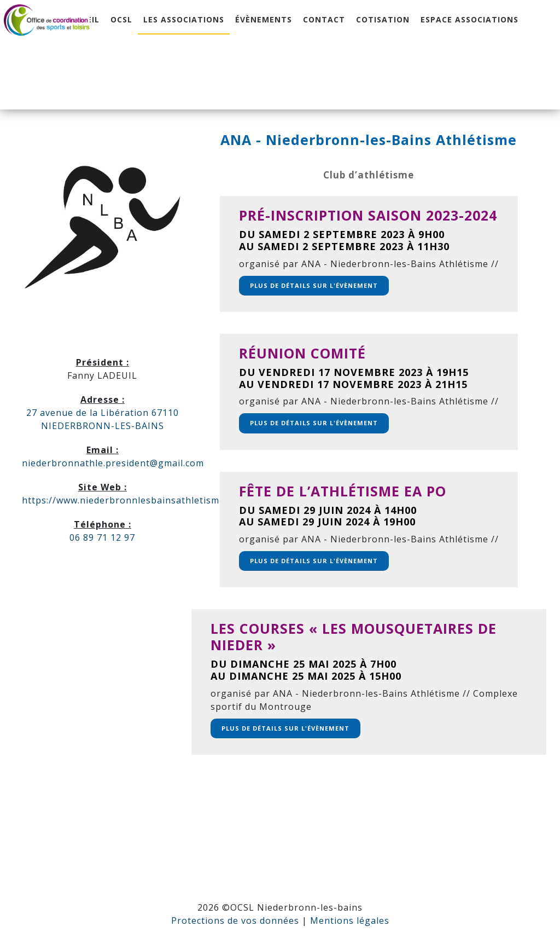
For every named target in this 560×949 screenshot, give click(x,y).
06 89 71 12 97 (102, 537)
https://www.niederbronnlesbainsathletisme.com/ (136, 500)
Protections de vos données (235, 921)
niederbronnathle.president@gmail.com (113, 463)
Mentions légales (350, 921)
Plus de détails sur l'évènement (314, 285)
